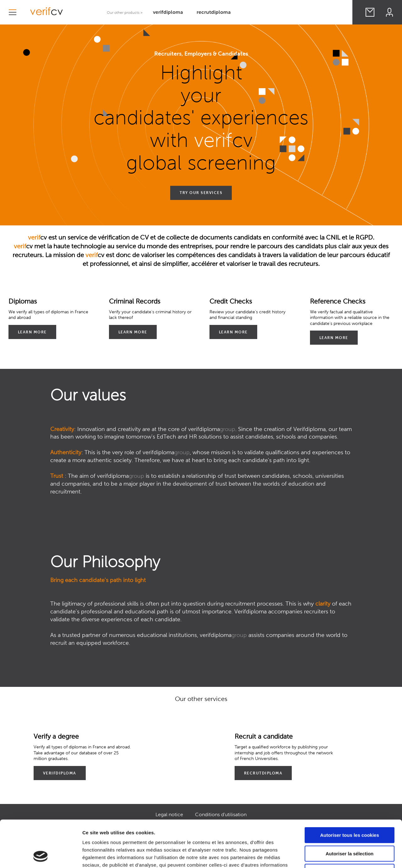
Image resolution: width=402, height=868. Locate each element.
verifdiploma (168, 12)
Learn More (32, 332)
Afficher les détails (346, 856)
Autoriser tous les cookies (350, 791)
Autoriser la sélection (350, 810)
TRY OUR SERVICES (201, 193)
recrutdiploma (214, 12)
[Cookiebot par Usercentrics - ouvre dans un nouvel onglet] (41, 856)
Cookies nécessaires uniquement (350, 828)
